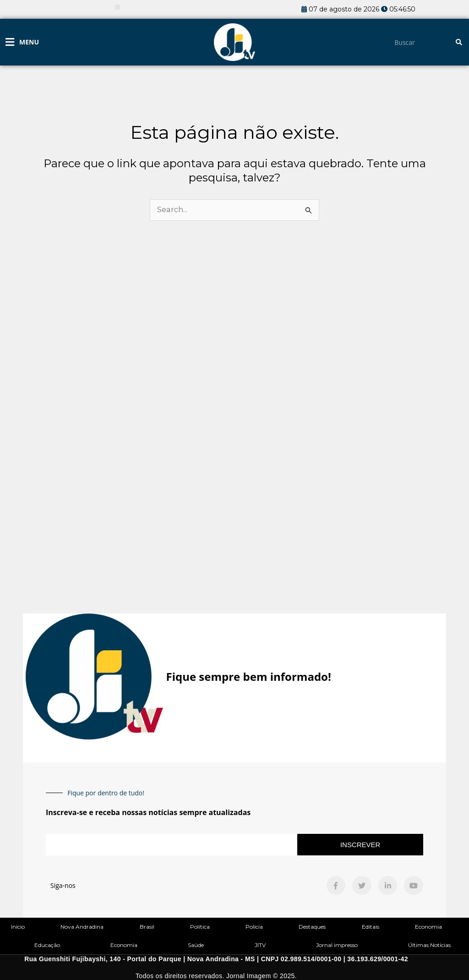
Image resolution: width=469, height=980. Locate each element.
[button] (117, 7)
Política (200, 927)
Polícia (254, 927)
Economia (428, 927)
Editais (371, 927)
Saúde (196, 945)
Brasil (147, 927)
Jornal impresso (337, 945)
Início (18, 927)
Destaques (312, 927)
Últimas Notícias (429, 945)
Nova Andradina (82, 927)
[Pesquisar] (459, 42)
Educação (47, 945)
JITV (260, 945)
